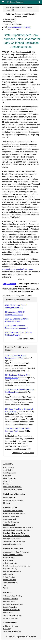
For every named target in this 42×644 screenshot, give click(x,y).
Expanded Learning (10, 569)
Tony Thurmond (10, 284)
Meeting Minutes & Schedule (13, 500)
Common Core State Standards (14, 514)
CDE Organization (10, 473)
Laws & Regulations (10, 607)
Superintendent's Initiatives (13, 489)
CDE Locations (9, 467)
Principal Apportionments (12, 571)
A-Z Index (7, 626)
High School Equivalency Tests (14, 533)
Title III (6, 588)
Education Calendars (11, 599)
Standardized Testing (11, 583)
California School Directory (13, 596)
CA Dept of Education (15, 2)
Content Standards (10, 519)
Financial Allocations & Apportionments (17, 530)
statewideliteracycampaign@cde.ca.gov (17, 269)
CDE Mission (8, 470)
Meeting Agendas (9, 497)
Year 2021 (11, 10)
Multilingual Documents (11, 610)
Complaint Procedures (11, 516)
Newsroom (15, 8)
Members (7, 503)
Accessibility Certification (12, 632)
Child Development (10, 563)
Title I (5, 585)
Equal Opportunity (10, 478)
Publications (8, 613)
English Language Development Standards (18, 527)
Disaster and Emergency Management (17, 566)
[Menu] (3, 2)
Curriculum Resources (11, 522)
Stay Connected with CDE (12, 487)
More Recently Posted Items (23, 453)
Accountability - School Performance (16, 552)
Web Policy (7, 629)
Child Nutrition (8, 560)
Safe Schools (8, 574)
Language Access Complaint (13, 604)
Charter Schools (9, 558)
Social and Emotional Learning (14, 541)
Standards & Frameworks (12, 544)
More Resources (12, 618)
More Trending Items (26, 339)
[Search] (39, 2)
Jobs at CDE (8, 481)
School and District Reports (13, 615)
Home (7, 8)
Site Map (15, 626)
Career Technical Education (13, 555)
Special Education (10, 580)
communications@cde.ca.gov (19, 27)
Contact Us (7, 476)
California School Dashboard (13, 511)
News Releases (27, 8)
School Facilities (9, 577)
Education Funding (10, 525)
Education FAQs (9, 601)
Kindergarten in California (12, 539)
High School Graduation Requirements (17, 536)
